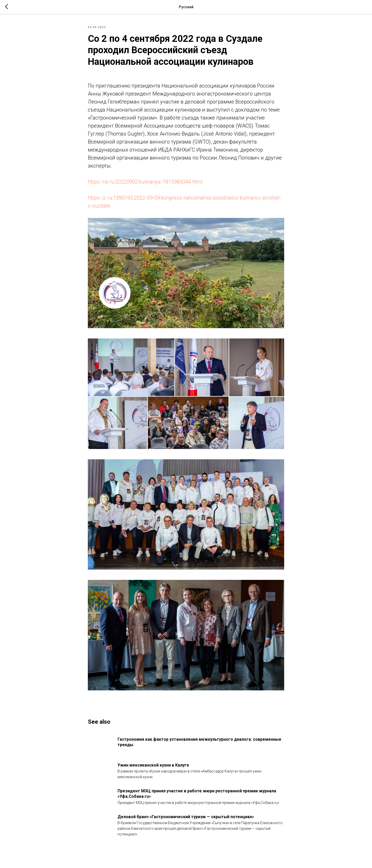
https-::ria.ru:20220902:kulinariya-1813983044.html (145, 182)
